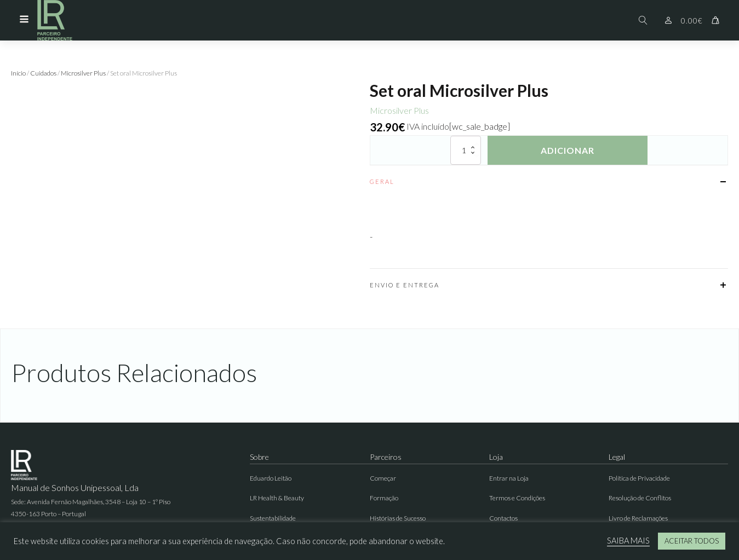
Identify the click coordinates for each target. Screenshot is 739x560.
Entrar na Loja (509, 478)
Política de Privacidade (639, 478)
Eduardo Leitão (271, 478)
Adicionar (568, 150)
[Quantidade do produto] (466, 150)
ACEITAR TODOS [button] (692, 541)
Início (18, 73)
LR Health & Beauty (277, 498)
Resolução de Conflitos (640, 498)
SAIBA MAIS (628, 541)
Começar (383, 478)
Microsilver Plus (83, 73)
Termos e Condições (517, 498)
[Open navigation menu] (24, 20)
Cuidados (43, 73)
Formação (384, 498)
